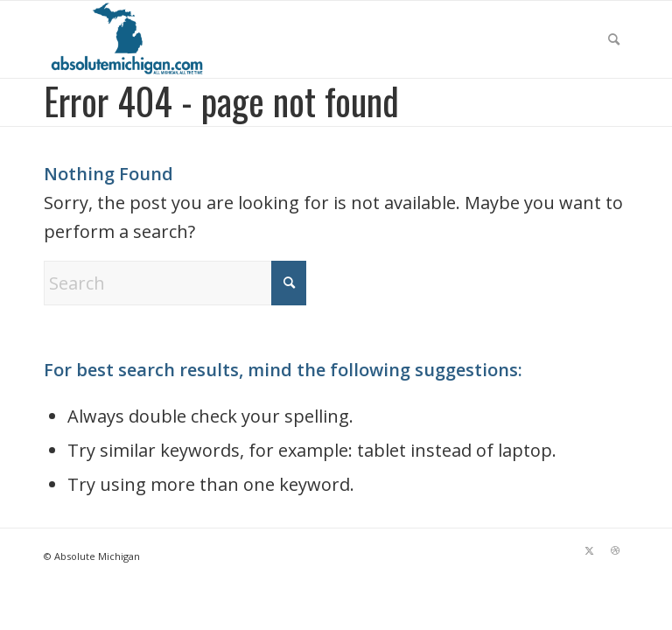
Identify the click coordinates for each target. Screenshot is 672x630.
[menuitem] (614, 39)
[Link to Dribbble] (615, 550)
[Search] (614, 39)
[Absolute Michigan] (129, 39)
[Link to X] (589, 550)
